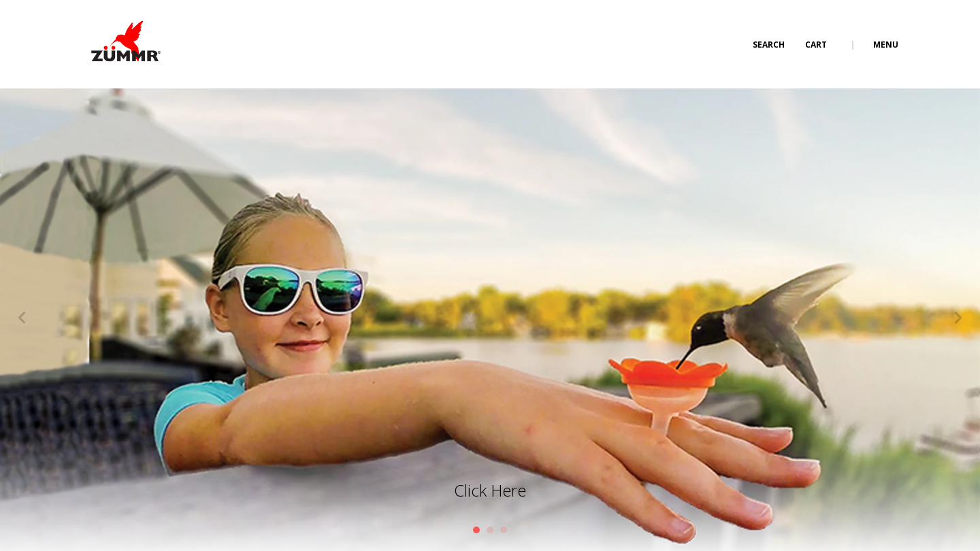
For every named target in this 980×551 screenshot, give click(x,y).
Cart (817, 45)
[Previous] (22, 320)
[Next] (958, 320)
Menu (886, 45)
